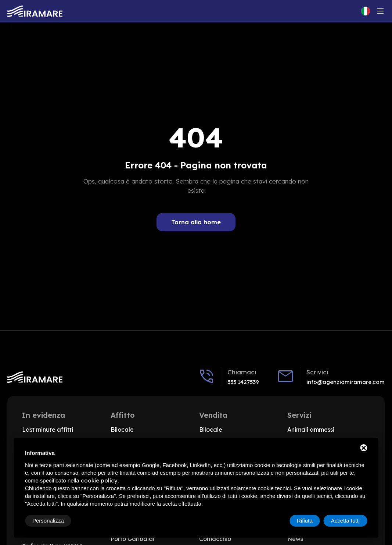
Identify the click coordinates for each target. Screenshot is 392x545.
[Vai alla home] (35, 11)
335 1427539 (243, 382)
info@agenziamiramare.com (346, 382)
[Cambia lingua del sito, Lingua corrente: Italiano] (366, 11)
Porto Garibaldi (132, 539)
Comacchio (215, 539)
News (295, 539)
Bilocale (122, 430)
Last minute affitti (48, 430)
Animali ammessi (311, 430)
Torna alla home (196, 222)
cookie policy (99, 480)
